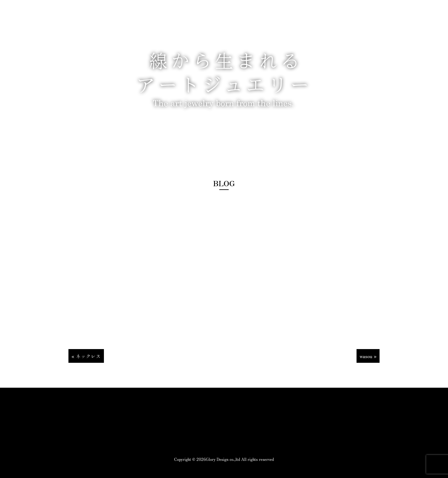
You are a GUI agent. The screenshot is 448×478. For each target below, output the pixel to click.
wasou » (368, 356)
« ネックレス (86, 356)
